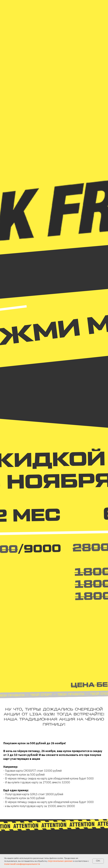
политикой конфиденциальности (22, 864)
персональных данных (60, 861)
